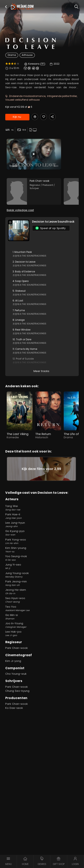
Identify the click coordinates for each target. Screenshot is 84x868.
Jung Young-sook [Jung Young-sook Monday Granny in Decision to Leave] (42, 575)
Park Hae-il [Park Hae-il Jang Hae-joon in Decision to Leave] (42, 516)
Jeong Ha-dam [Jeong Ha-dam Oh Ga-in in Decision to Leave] (42, 592)
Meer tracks (41, 371)
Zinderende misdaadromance (27, 96)
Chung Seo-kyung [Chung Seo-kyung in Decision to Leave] (17, 691)
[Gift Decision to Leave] (35, 117)
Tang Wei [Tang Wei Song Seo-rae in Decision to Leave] (42, 508)
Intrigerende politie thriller (62, 96)
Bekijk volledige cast (20, 210)
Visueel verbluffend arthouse (22, 100)
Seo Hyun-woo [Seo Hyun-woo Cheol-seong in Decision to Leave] (42, 600)
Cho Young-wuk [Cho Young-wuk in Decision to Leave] (16, 674)
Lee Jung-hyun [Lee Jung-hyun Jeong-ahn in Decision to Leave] (42, 524)
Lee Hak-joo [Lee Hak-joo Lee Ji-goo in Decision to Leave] (42, 633)
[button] (6, 7)
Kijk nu (17, 117)
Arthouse (27, 55)
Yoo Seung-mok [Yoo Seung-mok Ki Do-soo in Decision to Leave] (42, 558)
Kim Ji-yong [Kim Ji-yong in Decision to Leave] (13, 661)
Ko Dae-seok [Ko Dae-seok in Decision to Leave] (14, 708)
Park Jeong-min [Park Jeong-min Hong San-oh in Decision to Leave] (42, 583)
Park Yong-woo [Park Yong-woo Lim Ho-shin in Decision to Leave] (42, 541)
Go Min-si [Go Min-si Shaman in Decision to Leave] (42, 617)
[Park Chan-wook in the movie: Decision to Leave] (34, 191)
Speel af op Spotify (50, 228)
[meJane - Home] (22, 7)
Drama (12, 55)
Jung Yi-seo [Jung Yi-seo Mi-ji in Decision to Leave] (42, 566)
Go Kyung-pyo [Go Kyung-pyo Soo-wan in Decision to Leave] (42, 533)
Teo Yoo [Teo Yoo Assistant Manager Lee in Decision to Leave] (42, 608)
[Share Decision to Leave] (52, 117)
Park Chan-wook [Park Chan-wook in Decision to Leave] (17, 648)
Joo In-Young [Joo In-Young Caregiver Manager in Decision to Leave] (42, 625)
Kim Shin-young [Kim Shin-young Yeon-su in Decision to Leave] (42, 550)
